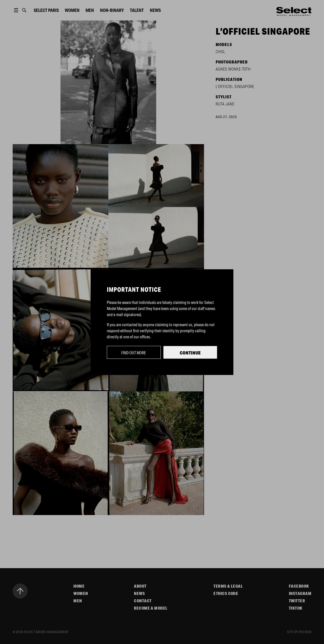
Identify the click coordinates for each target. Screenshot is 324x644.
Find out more (134, 353)
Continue (190, 353)
